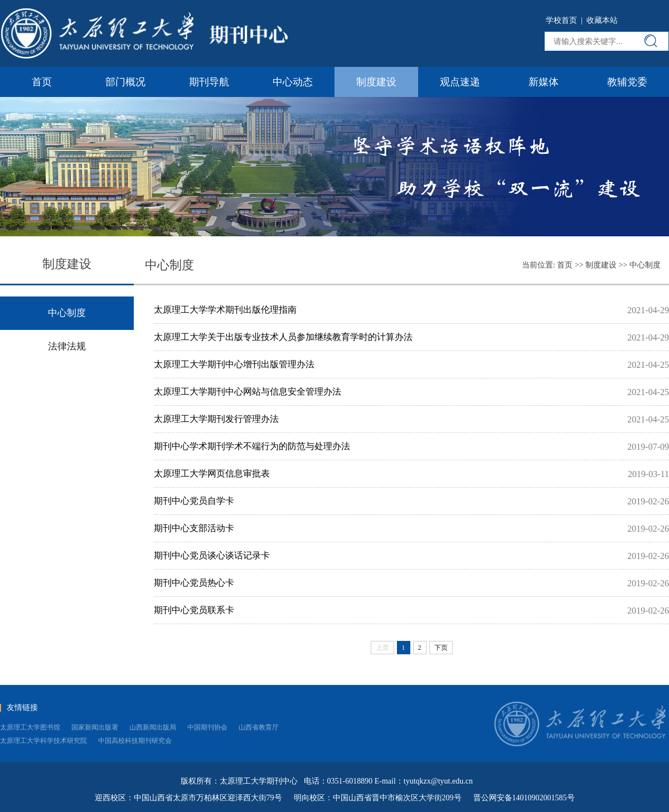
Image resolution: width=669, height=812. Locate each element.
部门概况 (125, 82)
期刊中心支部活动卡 (194, 528)
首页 (42, 82)
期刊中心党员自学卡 (194, 501)
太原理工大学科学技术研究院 (43, 741)
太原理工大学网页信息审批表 (212, 473)
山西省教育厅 (259, 727)
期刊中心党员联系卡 (194, 610)
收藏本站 (602, 20)
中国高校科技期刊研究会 (135, 741)
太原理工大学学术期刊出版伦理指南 (225, 310)
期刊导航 (209, 82)
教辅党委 (627, 82)
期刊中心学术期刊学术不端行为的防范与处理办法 (252, 446)
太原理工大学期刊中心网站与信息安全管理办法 (248, 392)
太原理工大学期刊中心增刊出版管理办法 (234, 364)
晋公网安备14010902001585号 (524, 798)
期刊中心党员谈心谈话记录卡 (212, 555)
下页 (441, 648)
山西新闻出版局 (153, 727)
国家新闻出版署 (95, 727)
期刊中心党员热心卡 (194, 583)
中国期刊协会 (207, 727)
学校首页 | (566, 20)
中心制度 (645, 265)
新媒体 (544, 82)
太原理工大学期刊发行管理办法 (216, 419)
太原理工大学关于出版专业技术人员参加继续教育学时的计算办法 (283, 337)
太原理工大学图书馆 (30, 727)
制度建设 (376, 82)
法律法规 (67, 346)
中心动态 (293, 82)
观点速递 (460, 82)
